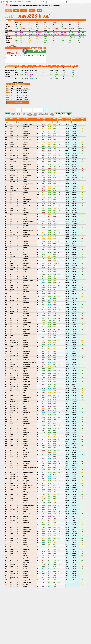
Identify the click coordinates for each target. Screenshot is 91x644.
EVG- (8, 99)
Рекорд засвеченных (47, 114)
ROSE (8, 86)
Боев (19, 109)
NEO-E (8, 95)
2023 (62, 22)
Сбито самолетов (58, 109)
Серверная (28, 2)
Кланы (19, 2)
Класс (7, 109)
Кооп (40, 10)
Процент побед (24, 109)
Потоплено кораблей (41, 109)
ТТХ (15, 2)
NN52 (8, 91)
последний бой (69, 114)
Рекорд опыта (18, 114)
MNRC (8, 93)
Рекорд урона (24, 114)
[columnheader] (10, 66)
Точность (69, 109)
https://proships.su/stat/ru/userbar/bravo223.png (25, 59)
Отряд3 (32, 10)
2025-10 (38, 22)
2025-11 (30, 22)
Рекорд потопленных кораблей (30, 115)
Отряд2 (24, 10)
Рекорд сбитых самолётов (35, 115)
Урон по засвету (46, 109)
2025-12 (22, 22)
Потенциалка (7, 114)
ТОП (23, 2)
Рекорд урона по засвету (52, 115)
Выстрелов (63, 109)
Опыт (30, 109)
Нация (13, 109)
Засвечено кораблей (13, 114)
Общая (8, 10)
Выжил (52, 109)
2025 (46, 22)
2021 (79, 22)
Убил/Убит (58, 114)
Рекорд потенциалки (41, 114)
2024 (55, 22)
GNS (7, 88)
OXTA (8, 97)
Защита (80, 109)
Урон (35, 109)
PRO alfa (63, 114)
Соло (16, 10)
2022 (70, 22)
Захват (74, 109)
